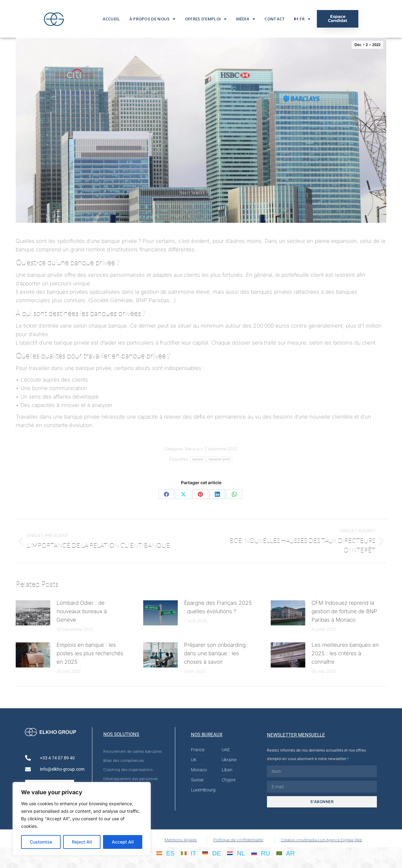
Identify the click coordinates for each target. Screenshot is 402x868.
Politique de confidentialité (238, 840)
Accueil (111, 19)
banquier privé (220, 459)
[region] (82, 819)
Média (246, 19)
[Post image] (33, 613)
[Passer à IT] (189, 853)
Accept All (123, 842)
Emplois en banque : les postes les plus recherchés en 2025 (90, 653)
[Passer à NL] (236, 853)
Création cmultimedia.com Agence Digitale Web (321, 840)
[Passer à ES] (166, 853)
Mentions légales (181, 840)
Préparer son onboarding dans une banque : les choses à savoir (215, 653)
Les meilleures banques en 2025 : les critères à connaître (345, 653)
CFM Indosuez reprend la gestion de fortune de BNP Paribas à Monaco (344, 611)
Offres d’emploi (206, 19)
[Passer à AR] (286, 853)
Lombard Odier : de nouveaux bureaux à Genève (82, 611)
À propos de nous (152, 19)
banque (198, 459)
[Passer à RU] (261, 853)
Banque (192, 449)
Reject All (82, 842)
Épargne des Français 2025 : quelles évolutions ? (218, 607)
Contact (275, 19)
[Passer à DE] (212, 853)
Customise (41, 842)
